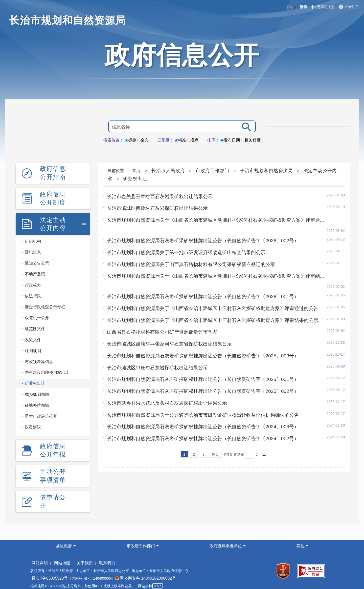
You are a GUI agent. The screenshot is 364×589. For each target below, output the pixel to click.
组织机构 (33, 238)
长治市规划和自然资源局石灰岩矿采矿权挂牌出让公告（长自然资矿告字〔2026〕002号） (198, 231)
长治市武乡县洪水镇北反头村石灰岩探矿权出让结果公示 (164, 379)
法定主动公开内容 (53, 221)
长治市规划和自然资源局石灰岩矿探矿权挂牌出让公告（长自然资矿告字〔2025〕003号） (198, 333)
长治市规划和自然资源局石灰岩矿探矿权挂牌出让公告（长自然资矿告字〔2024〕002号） (198, 413)
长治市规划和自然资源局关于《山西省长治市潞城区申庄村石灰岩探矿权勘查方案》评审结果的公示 (207, 299)
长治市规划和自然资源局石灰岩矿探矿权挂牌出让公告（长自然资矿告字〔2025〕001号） (198, 356)
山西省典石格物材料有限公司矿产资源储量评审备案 (159, 310)
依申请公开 (53, 496)
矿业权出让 (35, 381)
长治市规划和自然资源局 (266, 171)
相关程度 (251, 140)
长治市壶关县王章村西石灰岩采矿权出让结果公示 (157, 196)
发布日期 (230, 140)
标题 (131, 140)
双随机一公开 (37, 315)
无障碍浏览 (323, 7)
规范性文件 (35, 326)
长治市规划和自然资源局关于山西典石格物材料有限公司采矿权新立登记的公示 (187, 253)
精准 (180, 140)
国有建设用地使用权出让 (47, 370)
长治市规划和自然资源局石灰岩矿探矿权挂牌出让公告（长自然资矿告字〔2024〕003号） (198, 401)
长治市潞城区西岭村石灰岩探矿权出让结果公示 (155, 208)
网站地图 (59, 557)
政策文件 (33, 337)
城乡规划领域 (37, 391)
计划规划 (33, 348)
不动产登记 (35, 271)
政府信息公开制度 (53, 197)
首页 (136, 171)
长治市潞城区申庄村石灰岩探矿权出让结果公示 (155, 344)
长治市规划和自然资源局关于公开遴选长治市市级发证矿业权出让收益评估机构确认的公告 (198, 390)
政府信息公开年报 (53, 447)
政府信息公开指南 (53, 172)
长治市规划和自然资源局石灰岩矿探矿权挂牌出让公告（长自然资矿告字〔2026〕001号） (198, 276)
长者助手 (349, 7)
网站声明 (39, 557)
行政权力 (33, 282)
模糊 (193, 140)
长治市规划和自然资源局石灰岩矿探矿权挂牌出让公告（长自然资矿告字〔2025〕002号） (198, 367)
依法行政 (33, 293)
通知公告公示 (37, 260)
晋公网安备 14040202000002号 (138, 573)
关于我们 (79, 557)
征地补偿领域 (37, 402)
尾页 (215, 428)
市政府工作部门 (212, 171)
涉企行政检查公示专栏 (45, 304)
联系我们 (99, 557)
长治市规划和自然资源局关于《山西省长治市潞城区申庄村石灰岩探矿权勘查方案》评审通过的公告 (207, 288)
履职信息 (33, 249)
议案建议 (33, 424)
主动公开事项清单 (53, 471)
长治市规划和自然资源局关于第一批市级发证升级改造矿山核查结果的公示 (182, 242)
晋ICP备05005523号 (48, 573)
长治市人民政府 (168, 171)
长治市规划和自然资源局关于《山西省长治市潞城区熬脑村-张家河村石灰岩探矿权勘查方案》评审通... (210, 219)
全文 (143, 140)
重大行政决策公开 (41, 413)
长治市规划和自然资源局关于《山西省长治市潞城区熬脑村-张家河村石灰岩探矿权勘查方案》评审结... (210, 265)
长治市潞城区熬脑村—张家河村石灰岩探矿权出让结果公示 (166, 322)
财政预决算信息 (39, 359)
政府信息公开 (182, 55)
